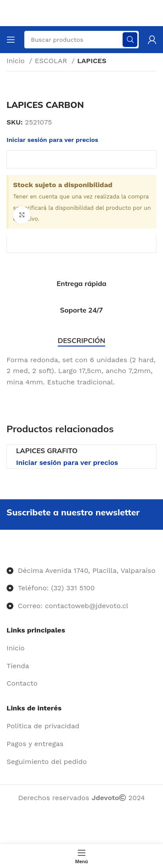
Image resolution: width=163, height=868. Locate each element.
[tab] (81, 341)
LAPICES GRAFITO (47, 451)
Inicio (17, 61)
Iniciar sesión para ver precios (67, 463)
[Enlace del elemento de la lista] (81, 648)
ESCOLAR (52, 61)
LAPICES (92, 61)
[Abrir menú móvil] (11, 40)
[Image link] (7, 553)
